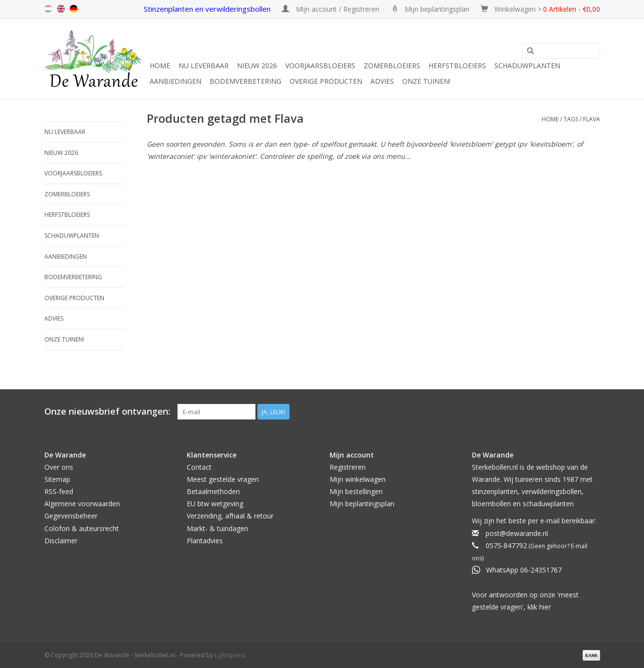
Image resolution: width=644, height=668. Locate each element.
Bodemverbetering (245, 81)
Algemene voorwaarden (82, 504)
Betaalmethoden (213, 491)
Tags (571, 119)
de (74, 9)
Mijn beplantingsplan (362, 504)
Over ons (59, 467)
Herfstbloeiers (457, 66)
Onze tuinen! (426, 81)
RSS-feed (59, 491)
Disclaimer (61, 541)
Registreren (348, 467)
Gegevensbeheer (71, 516)
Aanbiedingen (176, 81)
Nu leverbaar (204, 66)
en (61, 9)
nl (48, 9)
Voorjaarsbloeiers (320, 66)
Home (160, 66)
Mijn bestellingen (356, 491)
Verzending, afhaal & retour (230, 516)
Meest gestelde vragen (223, 479)
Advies (382, 81)
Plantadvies (205, 541)
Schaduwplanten (527, 66)
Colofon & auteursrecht (82, 528)
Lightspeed (230, 655)
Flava (592, 119)
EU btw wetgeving (215, 504)
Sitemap (57, 479)
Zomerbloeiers (392, 66)
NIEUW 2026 (257, 66)
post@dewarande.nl (517, 533)
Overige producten (326, 81)
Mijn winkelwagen (358, 479)
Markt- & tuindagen (217, 528)
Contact (199, 467)
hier (545, 607)
